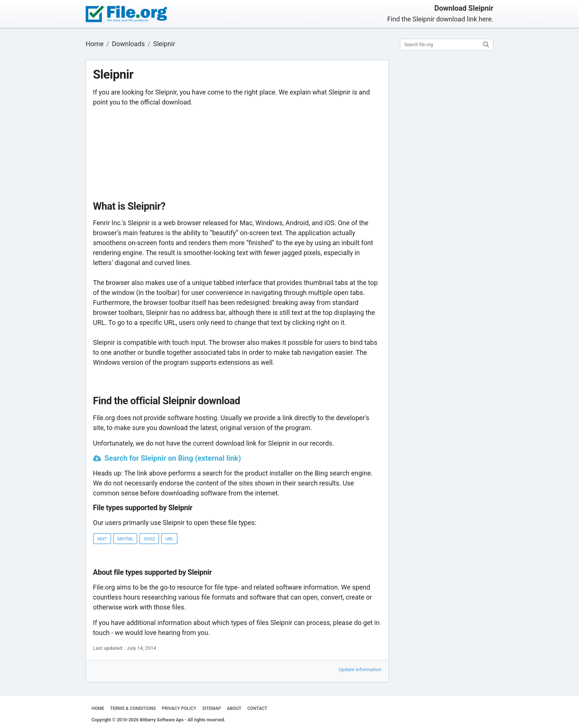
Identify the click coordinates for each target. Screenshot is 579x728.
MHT (102, 539)
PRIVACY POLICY (179, 708)
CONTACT (257, 708)
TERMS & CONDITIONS (133, 708)
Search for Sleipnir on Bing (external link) (173, 458)
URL (169, 539)
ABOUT (234, 708)
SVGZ (149, 539)
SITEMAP (211, 708)
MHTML (125, 539)
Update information (360, 669)
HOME (98, 708)
